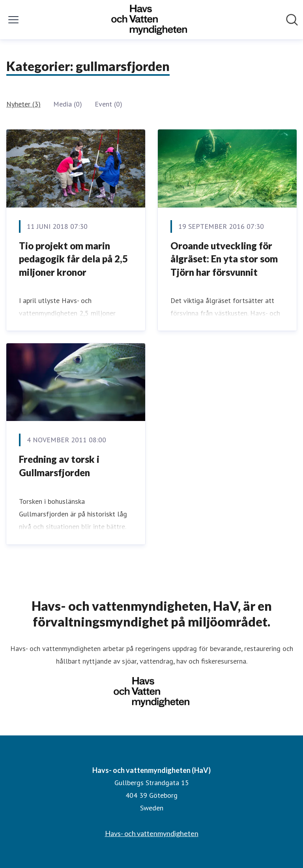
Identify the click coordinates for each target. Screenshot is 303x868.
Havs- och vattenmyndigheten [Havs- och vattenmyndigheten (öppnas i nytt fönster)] (152, 833)
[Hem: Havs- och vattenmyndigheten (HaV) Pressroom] (149, 20)
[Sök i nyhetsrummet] (292, 20)
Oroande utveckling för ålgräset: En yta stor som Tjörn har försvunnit (224, 259)
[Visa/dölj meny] (13, 20)
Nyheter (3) (23, 104)
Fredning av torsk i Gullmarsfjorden (59, 466)
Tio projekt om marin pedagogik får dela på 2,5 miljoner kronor (73, 259)
